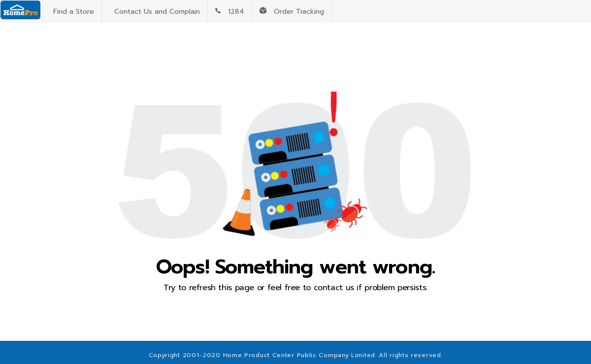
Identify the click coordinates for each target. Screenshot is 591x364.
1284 (230, 12)
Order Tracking (292, 12)
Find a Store (71, 12)
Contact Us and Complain (155, 12)
